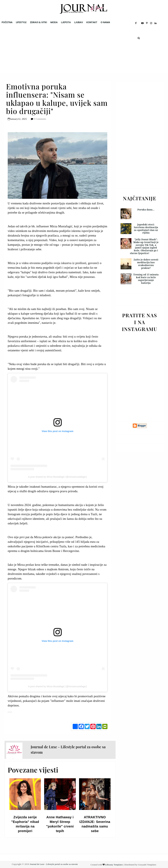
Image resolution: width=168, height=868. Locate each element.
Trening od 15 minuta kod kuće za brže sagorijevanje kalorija (146, 279)
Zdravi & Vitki (39, 22)
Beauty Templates (115, 865)
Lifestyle (21, 22)
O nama (105, 22)
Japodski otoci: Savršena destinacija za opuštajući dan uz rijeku (146, 229)
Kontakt (92, 22)
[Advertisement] (84, 50)
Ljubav (79, 22)
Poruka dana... (146, 210)
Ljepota (66, 22)
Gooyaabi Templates (147, 865)
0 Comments (40, 119)
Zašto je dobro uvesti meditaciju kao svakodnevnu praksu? (146, 264)
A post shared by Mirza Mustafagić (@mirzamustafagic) (58, 477)
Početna (7, 22)
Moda (54, 22)
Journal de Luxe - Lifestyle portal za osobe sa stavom (54, 864)
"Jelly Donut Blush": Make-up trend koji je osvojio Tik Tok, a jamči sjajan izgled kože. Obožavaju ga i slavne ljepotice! (144, 246)
